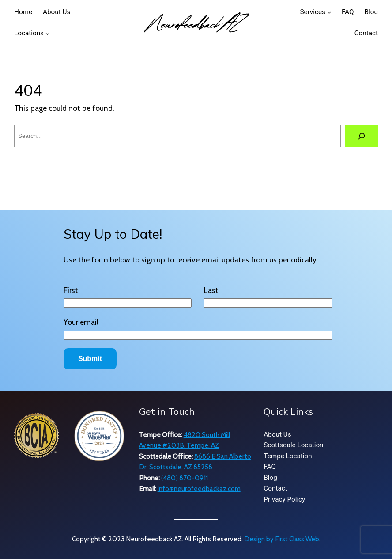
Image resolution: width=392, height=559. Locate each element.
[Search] (362, 136)
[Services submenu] (329, 12)
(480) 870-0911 (185, 478)
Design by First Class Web (282, 539)
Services (313, 12)
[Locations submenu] (47, 33)
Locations (29, 33)
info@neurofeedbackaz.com (199, 489)
